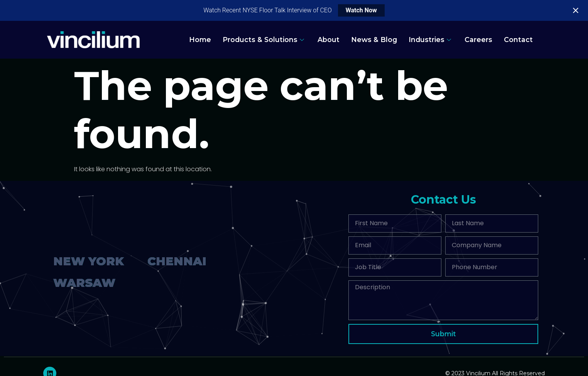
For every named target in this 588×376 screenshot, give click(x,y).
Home (200, 40)
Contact (518, 40)
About (329, 40)
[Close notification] (576, 10)
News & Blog (374, 40)
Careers (478, 40)
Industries (431, 40)
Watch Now (361, 10)
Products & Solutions (264, 40)
